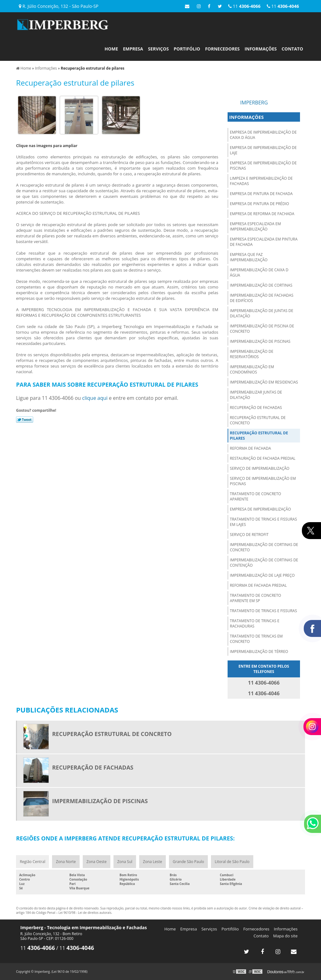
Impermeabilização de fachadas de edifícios (261, 298)
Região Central (32, 862)
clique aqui (95, 398)
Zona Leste (153, 862)
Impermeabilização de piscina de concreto (262, 329)
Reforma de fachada (250, 448)
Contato (292, 49)
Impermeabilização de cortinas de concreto (264, 547)
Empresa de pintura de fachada (261, 194)
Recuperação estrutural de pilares (259, 436)
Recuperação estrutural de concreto (258, 420)
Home (111, 49)
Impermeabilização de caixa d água (259, 273)
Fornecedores (222, 49)
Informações (261, 49)
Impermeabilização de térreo (259, 652)
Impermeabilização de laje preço (262, 575)
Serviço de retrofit (249, 535)
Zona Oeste (97, 862)
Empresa (133, 49)
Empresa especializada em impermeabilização (255, 226)
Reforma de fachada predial (258, 585)
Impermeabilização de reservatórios (252, 354)
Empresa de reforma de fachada (262, 214)
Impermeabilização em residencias (264, 382)
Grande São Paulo (188, 862)
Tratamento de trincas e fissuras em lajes (263, 522)
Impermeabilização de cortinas (261, 285)
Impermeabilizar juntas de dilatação (256, 395)
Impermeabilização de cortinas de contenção (264, 563)
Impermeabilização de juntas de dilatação (261, 313)
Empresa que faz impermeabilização (249, 257)
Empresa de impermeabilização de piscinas (263, 166)
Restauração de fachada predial (263, 458)
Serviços (158, 49)
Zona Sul (125, 862)
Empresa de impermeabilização (260, 509)
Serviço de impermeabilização (260, 468)
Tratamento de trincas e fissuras (263, 611)
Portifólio (187, 49)
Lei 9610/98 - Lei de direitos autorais (85, 913)
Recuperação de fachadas (256, 408)
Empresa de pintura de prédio (259, 204)
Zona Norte (66, 862)
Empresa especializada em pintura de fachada (264, 242)
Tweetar (25, 420)
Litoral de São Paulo (232, 862)
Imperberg (254, 103)
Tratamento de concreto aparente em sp (255, 598)
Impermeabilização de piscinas (260, 341)
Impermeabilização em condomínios (252, 369)
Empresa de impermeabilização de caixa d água (263, 135)
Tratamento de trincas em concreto (256, 639)
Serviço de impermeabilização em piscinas (263, 481)
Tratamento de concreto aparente (255, 496)
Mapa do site (285, 936)
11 (283, 6)
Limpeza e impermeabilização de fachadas (261, 181)
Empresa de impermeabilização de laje (263, 150)
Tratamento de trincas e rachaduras (255, 623)
